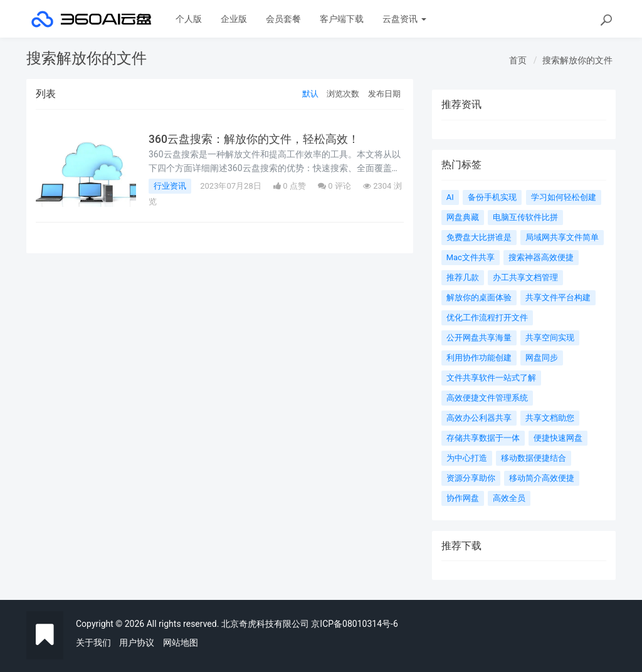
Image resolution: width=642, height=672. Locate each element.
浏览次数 (343, 94)
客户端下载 (342, 19)
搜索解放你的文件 (577, 60)
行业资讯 (170, 186)
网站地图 (181, 643)
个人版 (189, 19)
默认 (310, 94)
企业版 (234, 19)
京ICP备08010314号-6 (354, 624)
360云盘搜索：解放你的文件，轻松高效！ (254, 139)
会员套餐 (283, 19)
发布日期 (384, 94)
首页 (518, 60)
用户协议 (137, 643)
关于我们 (93, 643)
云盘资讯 (404, 19)
